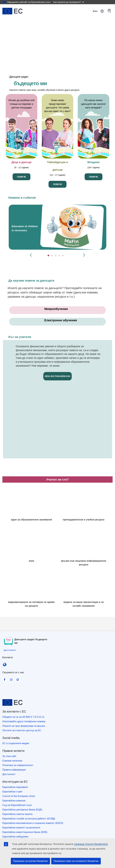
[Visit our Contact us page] (18, 679)
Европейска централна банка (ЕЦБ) (22, 810)
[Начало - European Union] (13, 11)
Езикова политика (12, 761)
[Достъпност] (10, 650)
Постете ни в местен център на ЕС (22, 730)
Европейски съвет (12, 792)
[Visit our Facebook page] (4, 679)
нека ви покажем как (57, 376)
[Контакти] (5, 664)
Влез (95, 11)
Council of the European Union (19, 796)
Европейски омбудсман (15, 837)
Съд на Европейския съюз (17, 805)
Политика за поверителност (18, 765)
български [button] (102, 11)
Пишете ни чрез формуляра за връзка (24, 726)
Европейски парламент (15, 787)
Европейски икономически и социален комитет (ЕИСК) (33, 823)
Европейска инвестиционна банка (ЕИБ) (25, 832)
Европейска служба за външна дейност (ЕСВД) (29, 819)
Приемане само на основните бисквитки (76, 861)
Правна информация (14, 770)
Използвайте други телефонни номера (24, 721)
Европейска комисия (14, 801)
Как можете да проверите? (69, 2)
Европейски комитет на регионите (21, 828)
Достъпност (9, 774)
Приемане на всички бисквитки (30, 861)
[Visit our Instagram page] (11, 679)
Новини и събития (22, 198)
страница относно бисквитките (91, 844)
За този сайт (9, 756)
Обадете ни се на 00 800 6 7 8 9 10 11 (23, 717)
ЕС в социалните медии (16, 743)
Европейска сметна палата (17, 814)
